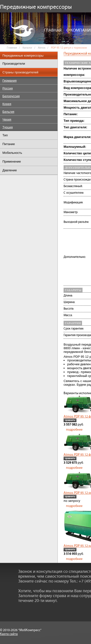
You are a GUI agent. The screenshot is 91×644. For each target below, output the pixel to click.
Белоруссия (11, 96)
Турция (8, 127)
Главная (53, 30)
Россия (8, 88)
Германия (9, 81)
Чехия (7, 119)
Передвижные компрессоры (23, 56)
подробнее (74, 430)
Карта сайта (9, 634)
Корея (7, 104)
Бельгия (8, 112)
